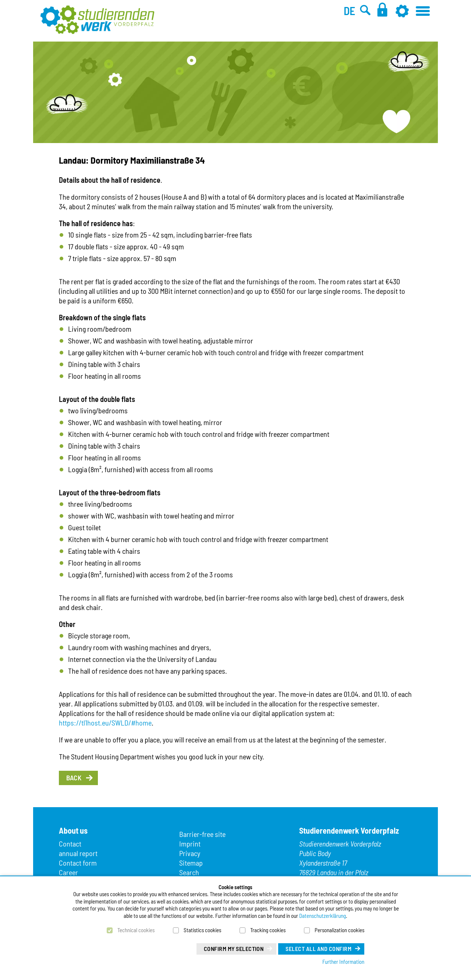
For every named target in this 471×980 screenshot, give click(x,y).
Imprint (190, 844)
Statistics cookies (202, 930)
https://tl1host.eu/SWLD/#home (105, 723)
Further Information (343, 962)
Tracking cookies (268, 930)
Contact (70, 844)
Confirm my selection (234, 949)
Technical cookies (136, 930)
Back (74, 778)
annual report (78, 853)
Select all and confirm (318, 949)
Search (189, 872)
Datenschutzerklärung (323, 916)
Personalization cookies (339, 930)
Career (68, 872)
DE (349, 11)
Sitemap (191, 863)
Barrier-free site (202, 834)
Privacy (190, 853)
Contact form (78, 863)
